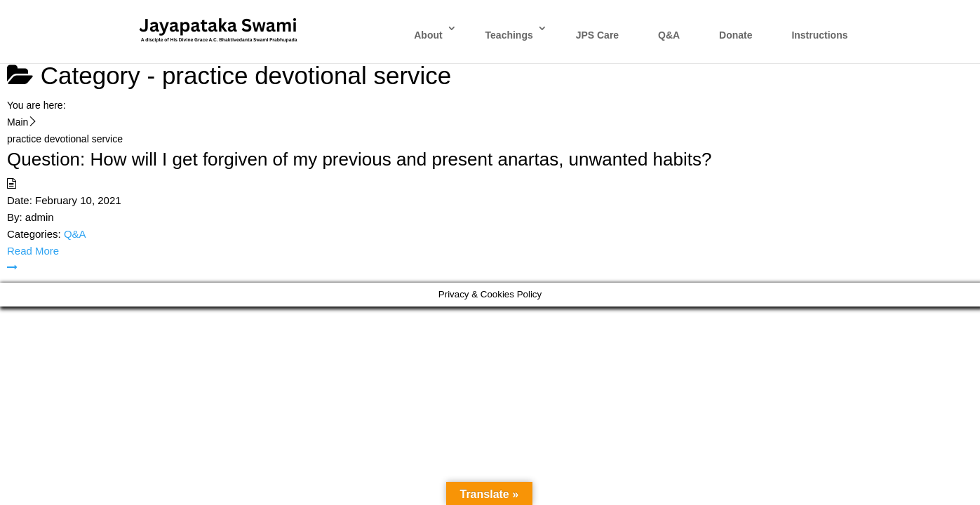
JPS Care (597, 35)
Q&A (669, 35)
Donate (736, 35)
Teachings (509, 35)
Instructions (819, 35)
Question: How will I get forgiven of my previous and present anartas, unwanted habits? (359, 159)
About (428, 35)
